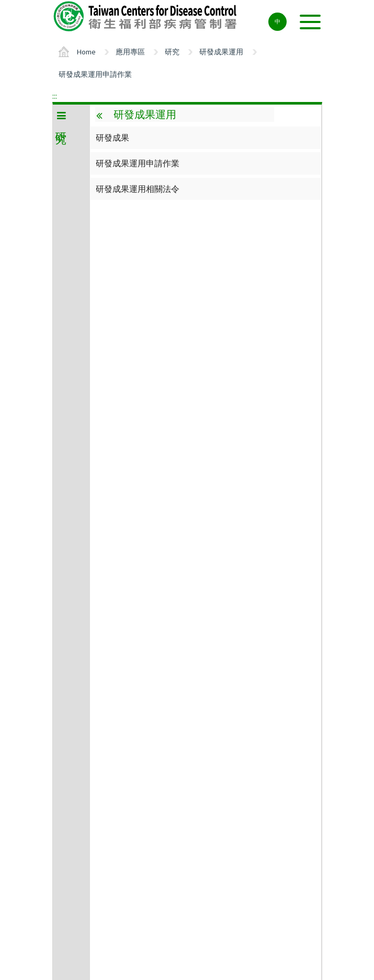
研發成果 (112, 138)
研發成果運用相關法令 (138, 189)
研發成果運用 (221, 52)
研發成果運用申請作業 (95, 74)
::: (55, 96)
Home (86, 52)
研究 (172, 52)
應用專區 (130, 52)
